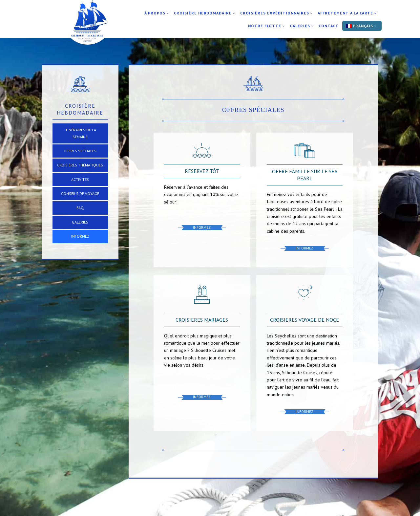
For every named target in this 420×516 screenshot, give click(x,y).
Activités (80, 179)
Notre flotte (265, 26)
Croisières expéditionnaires (275, 13)
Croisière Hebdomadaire (203, 13)
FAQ (80, 208)
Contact (329, 26)
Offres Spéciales (80, 151)
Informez (80, 236)
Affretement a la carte (345, 13)
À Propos (155, 13)
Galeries (300, 26)
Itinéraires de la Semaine (80, 133)
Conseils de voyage (80, 193)
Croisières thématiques (80, 165)
